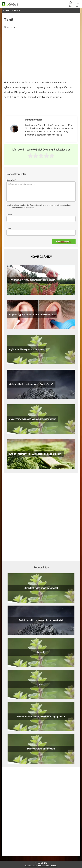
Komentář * (11, 180)
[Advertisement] (41, 54)
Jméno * (10, 215)
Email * (9, 228)
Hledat (71, 4)
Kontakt (54, 866)
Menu (78, 4)
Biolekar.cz (7, 10)
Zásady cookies (31, 866)
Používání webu (44, 866)
